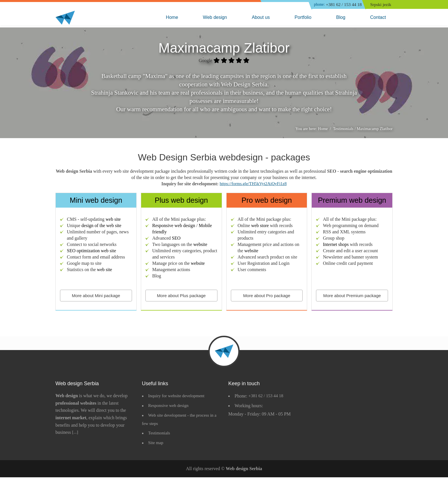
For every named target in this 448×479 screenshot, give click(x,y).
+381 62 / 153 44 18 (336, 5)
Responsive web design (170, 407)
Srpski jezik (382, 5)
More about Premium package (352, 297)
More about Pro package (267, 297)
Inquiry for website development (178, 398)
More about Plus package (181, 297)
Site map (156, 445)
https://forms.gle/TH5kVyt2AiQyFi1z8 (253, 185)
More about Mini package (96, 297)
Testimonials (160, 435)
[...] (75, 434)
